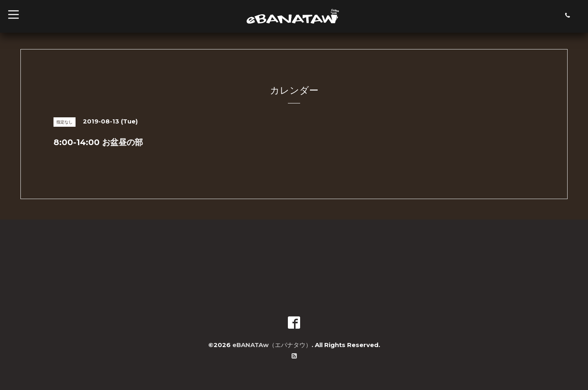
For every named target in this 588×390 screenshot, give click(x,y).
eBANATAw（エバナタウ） (272, 345)
